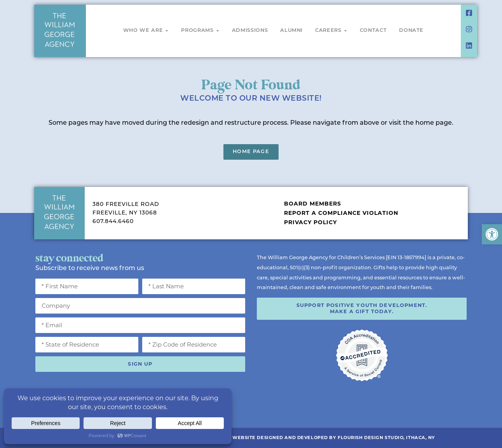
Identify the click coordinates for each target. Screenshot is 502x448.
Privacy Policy (310, 222)
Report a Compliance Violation (341, 213)
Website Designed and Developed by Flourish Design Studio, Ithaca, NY (334, 438)
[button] (492, 234)
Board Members (313, 204)
